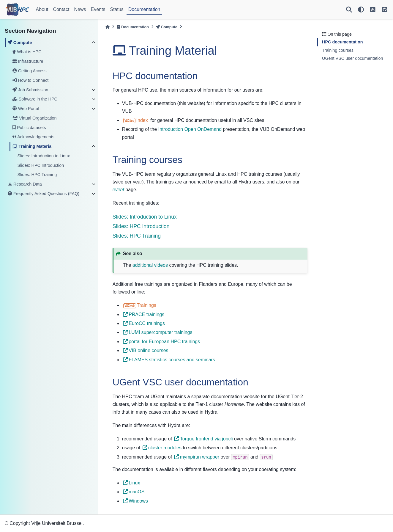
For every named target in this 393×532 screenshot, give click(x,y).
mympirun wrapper (197, 457)
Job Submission (30, 90)
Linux (131, 483)
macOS (134, 492)
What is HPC (27, 52)
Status (117, 9)
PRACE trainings (144, 314)
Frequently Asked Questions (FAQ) (44, 194)
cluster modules (162, 448)
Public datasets (29, 128)
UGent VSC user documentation (353, 58)
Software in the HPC (35, 99)
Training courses (338, 50)
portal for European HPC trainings (161, 342)
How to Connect (30, 80)
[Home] (108, 27)
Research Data (25, 184)
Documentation (144, 9)
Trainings (140, 305)
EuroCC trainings (144, 323)
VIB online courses (146, 350)
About (42, 9)
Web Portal (26, 109)
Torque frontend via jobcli (203, 439)
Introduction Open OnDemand (190, 129)
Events (98, 9)
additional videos (150, 265)
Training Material (33, 146)
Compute (20, 43)
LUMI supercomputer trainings (158, 332)
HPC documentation (343, 42)
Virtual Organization (34, 118)
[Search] (349, 10)
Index (136, 120)
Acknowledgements (33, 137)
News (80, 9)
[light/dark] (361, 10)
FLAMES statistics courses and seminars (169, 360)
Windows (135, 501)
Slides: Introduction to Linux (44, 156)
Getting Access (29, 71)
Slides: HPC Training (37, 175)
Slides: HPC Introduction (41, 165)
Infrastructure (28, 61)
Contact (61, 9)
